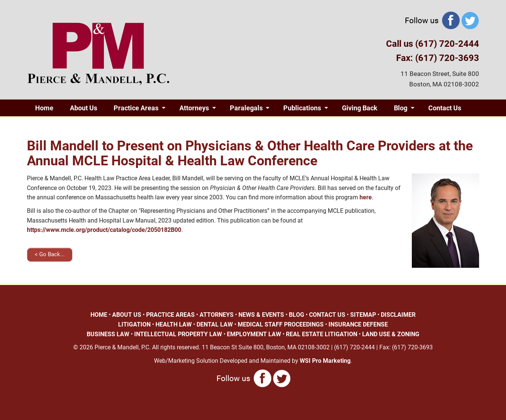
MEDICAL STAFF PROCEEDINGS (281, 324)
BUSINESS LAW (108, 334)
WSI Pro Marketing (325, 361)
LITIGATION (134, 324)
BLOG (297, 315)
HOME (99, 315)
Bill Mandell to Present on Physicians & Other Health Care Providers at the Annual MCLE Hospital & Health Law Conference (250, 153)
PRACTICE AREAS (170, 315)
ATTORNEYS (217, 315)
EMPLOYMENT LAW (254, 334)
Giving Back (360, 108)
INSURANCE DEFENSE (358, 324)
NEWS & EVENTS (261, 315)
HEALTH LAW (174, 324)
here (366, 197)
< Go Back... (50, 254)
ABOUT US (127, 315)
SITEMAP (363, 315)
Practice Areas (136, 108)
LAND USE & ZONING (391, 334)
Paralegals (246, 108)
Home (44, 108)
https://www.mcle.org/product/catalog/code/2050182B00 (104, 230)
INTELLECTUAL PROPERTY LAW (178, 334)
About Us (84, 108)
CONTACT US (327, 315)
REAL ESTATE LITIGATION (322, 334)
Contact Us (445, 108)
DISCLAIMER (398, 315)
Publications (302, 108)
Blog (401, 108)
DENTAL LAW (215, 324)
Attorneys (194, 108)
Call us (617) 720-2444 (433, 44)
